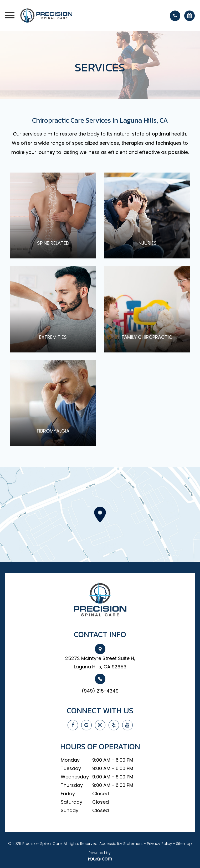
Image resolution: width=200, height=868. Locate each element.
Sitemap (184, 844)
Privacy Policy (160, 844)
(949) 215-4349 (100, 691)
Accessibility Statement (121, 844)
